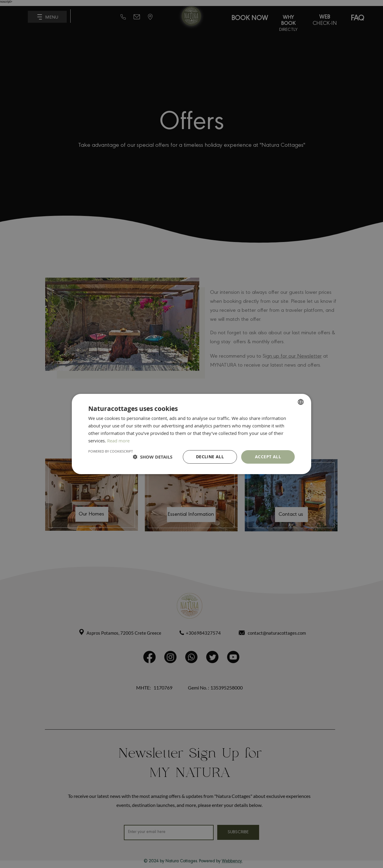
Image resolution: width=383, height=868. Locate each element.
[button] (153, 457)
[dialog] (191, 434)
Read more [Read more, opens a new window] (118, 441)
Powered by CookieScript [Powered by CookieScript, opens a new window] (111, 451)
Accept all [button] (268, 457)
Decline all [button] (210, 457)
